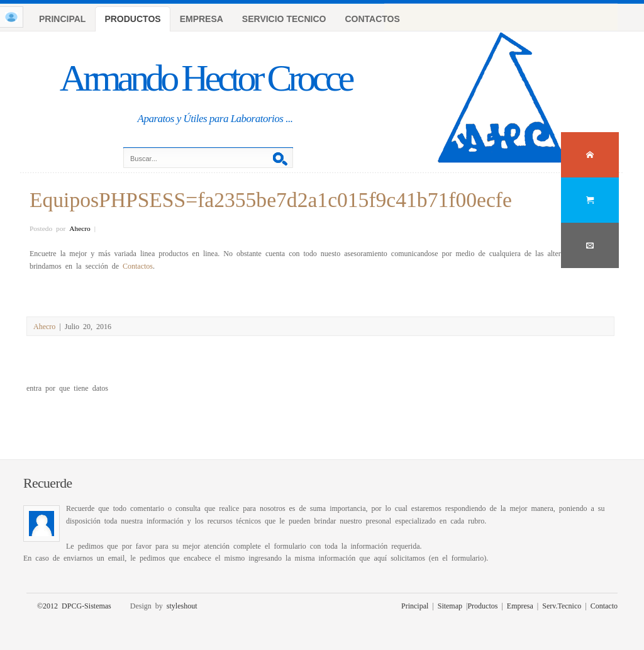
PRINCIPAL (62, 19)
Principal (415, 605)
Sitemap (450, 605)
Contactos (138, 266)
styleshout (182, 605)
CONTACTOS (372, 19)
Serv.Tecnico (562, 605)
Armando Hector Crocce (206, 78)
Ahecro (80, 228)
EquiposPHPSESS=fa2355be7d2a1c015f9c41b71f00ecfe (271, 198)
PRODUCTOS (132, 19)
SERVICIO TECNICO (284, 19)
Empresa (520, 605)
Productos (482, 605)
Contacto (604, 605)
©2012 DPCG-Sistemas (74, 605)
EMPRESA (202, 19)
